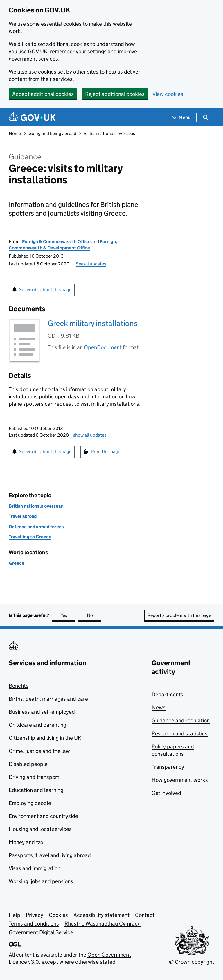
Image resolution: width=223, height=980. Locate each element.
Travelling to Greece (30, 537)
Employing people (30, 803)
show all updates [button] (88, 435)
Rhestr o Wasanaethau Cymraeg (102, 924)
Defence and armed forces (36, 527)
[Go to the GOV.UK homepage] (32, 118)
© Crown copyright (192, 962)
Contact (145, 915)
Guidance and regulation (181, 721)
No (94, 615)
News (159, 707)
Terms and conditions (34, 924)
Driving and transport (34, 777)
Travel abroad (23, 516)
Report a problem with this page (179, 615)
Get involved (166, 793)
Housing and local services (40, 829)
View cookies (168, 94)
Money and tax (26, 842)
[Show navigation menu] (181, 118)
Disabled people (28, 764)
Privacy (35, 915)
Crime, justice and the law (39, 751)
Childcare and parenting (37, 725)
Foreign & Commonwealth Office (56, 242)
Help (15, 915)
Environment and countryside (43, 816)
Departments (167, 694)
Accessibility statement (101, 915)
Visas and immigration (35, 868)
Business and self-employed (42, 712)
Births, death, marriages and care (48, 699)
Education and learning (36, 790)
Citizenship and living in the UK (45, 738)
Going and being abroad (52, 133)
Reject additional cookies (115, 94)
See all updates (91, 264)
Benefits (19, 686)
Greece (17, 563)
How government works (180, 780)
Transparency (168, 767)
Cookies (58, 915)
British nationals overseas (109, 133)
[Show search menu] (205, 118)
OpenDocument (103, 347)
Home (15, 133)
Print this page (106, 452)
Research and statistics (180, 734)
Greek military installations (92, 323)
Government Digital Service (41, 932)
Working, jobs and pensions (41, 881)
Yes (68, 615)
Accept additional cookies (43, 94)
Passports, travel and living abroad (50, 855)
